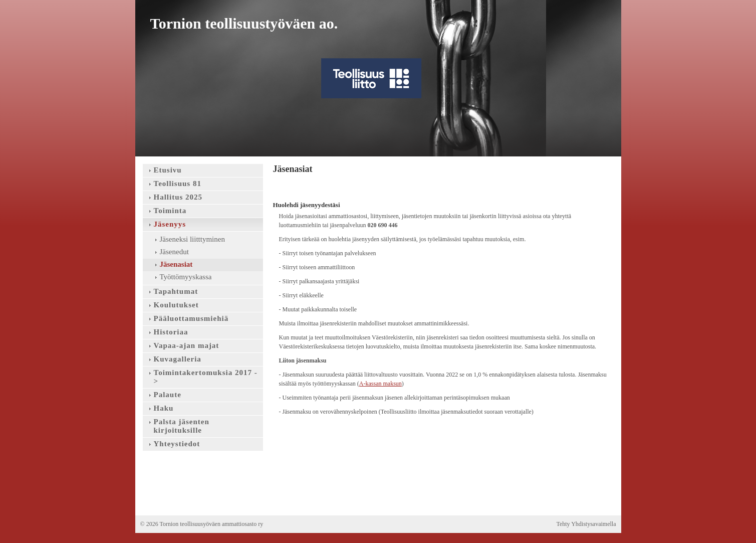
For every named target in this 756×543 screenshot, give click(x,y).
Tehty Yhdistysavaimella (586, 524)
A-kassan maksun (381, 384)
